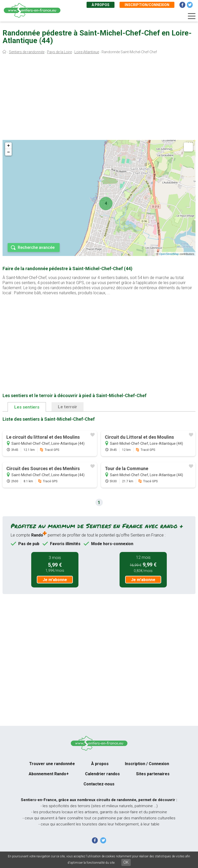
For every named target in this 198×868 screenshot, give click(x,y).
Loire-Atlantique (87, 52)
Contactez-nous (99, 784)
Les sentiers (27, 407)
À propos (101, 5)
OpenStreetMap (169, 254)
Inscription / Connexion (147, 764)
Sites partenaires (153, 774)
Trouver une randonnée (52, 764)
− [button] (9, 152)
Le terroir (68, 407)
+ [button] (9, 146)
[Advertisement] (99, 98)
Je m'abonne (55, 580)
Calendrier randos (102, 774)
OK (126, 862)
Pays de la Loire (59, 52)
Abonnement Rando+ (49, 774)
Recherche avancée (36, 247)
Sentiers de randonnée (27, 52)
